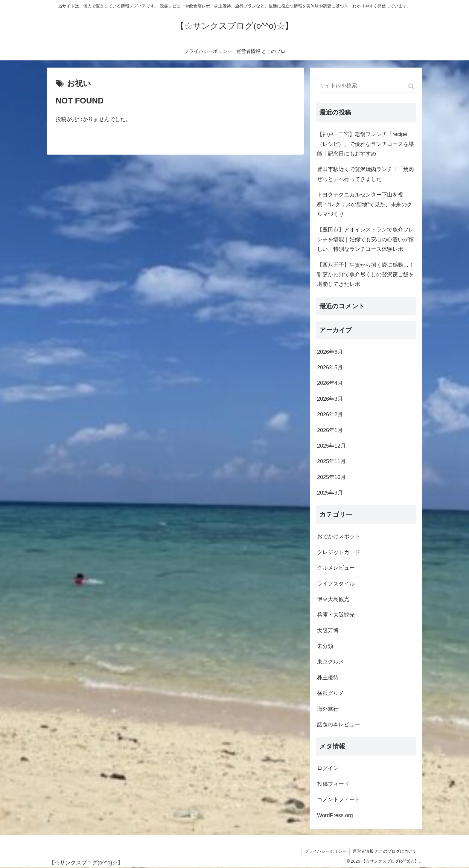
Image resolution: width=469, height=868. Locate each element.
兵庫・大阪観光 (336, 615)
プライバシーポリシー (325, 851)
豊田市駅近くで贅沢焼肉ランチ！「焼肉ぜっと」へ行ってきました (366, 174)
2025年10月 (331, 477)
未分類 (325, 646)
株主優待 (328, 678)
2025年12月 (331, 446)
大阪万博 (328, 631)
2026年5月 (330, 367)
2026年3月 (330, 399)
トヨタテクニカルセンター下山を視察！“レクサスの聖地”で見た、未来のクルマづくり (365, 204)
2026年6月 (330, 352)
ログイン (328, 768)
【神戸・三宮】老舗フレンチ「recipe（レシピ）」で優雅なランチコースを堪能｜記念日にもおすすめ (366, 144)
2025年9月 (330, 493)
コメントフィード (339, 800)
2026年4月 (330, 383)
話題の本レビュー (339, 724)
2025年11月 (331, 461)
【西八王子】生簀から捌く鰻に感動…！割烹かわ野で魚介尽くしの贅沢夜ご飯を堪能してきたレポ (366, 275)
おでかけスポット (339, 536)
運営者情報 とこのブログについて (385, 851)
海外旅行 (328, 709)
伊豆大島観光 (333, 599)
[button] (411, 86)
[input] (366, 86)
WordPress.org (335, 815)
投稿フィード (333, 784)
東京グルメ (331, 662)
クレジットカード (339, 552)
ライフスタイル (336, 584)
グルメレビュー (336, 568)
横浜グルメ (331, 693)
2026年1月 (330, 430)
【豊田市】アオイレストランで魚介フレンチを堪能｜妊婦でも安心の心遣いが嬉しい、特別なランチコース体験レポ (366, 239)
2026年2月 (330, 414)
